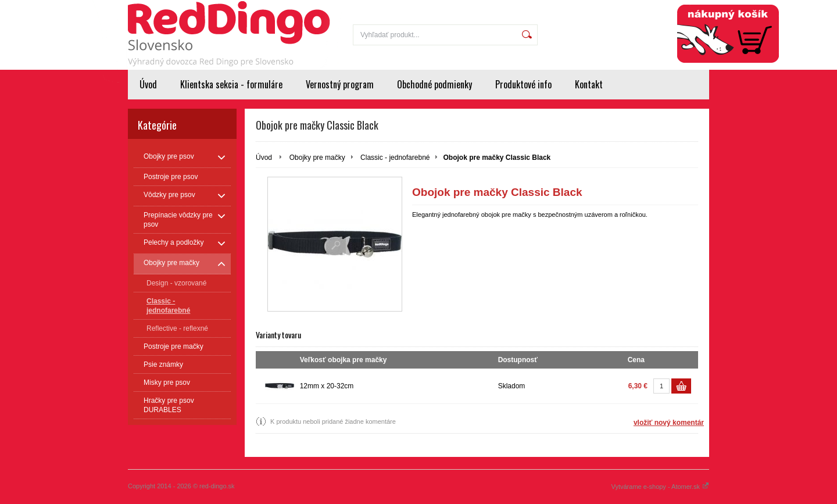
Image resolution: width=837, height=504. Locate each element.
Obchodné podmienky (434, 84)
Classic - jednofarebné (395, 158)
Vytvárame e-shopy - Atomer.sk (660, 487)
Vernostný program (340, 84)
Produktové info (523, 84)
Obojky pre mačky (317, 158)
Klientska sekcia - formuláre (231, 84)
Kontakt (589, 84)
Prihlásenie (633, 7)
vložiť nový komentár (669, 423)
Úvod (148, 84)
